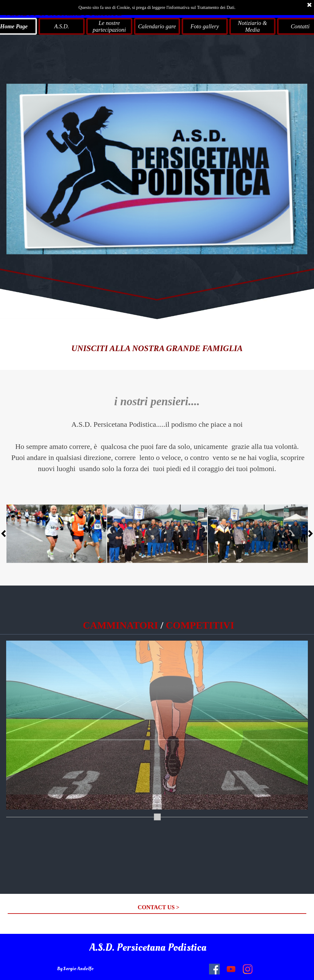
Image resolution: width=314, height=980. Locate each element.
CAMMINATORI (120, 625)
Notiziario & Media (253, 26)
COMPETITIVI (200, 625)
